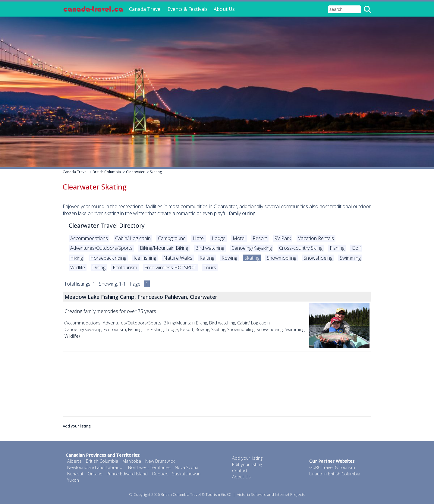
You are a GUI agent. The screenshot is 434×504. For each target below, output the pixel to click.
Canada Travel (145, 9)
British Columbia (107, 172)
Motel (239, 238)
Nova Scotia (187, 467)
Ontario (95, 474)
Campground (172, 238)
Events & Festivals (188, 9)
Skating (156, 172)
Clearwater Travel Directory (107, 225)
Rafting (207, 258)
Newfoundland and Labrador (96, 467)
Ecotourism (125, 268)
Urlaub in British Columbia (335, 474)
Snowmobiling (281, 258)
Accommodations (89, 238)
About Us (224, 9)
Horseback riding (108, 258)
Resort (260, 238)
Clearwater (135, 172)
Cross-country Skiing (301, 248)
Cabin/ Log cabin (133, 238)
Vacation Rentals (316, 238)
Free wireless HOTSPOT (170, 268)
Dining (99, 268)
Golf (356, 248)
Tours (210, 268)
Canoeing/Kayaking (252, 248)
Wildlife (78, 268)
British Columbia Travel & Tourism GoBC (196, 494)
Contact (240, 471)
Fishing (337, 248)
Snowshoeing (318, 258)
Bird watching (210, 248)
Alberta (74, 461)
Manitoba (132, 461)
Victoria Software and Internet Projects (271, 494)
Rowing (229, 258)
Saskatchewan (186, 474)
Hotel (199, 238)
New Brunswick (160, 461)
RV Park (283, 238)
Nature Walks (178, 258)
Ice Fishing (145, 258)
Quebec (160, 474)
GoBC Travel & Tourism (332, 467)
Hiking (77, 258)
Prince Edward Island (127, 474)
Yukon (73, 480)
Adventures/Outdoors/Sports (101, 248)
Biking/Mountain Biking (164, 248)
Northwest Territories (149, 467)
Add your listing (77, 426)
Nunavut (75, 474)
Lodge (219, 238)
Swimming (350, 258)
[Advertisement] (217, 386)
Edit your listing (247, 464)
